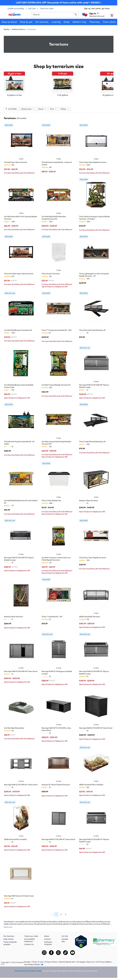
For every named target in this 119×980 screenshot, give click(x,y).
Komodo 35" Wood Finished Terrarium (56, 783)
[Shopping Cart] (114, 16)
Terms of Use (38, 958)
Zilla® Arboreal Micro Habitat (15, 838)
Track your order (47, 9)
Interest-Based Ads (67, 958)
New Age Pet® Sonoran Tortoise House (19, 895)
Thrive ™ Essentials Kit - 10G (52, 615)
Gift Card (32, 9)
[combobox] (55, 14)
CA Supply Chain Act (85, 958)
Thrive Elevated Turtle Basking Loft (92, 329)
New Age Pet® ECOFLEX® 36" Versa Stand (96, 727)
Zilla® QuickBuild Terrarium (90, 615)
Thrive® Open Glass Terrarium (16, 161)
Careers (48, 936)
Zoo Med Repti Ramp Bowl (14, 727)
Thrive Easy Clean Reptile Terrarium (93, 556)
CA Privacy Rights (103, 958)
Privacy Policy (51, 958)
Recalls (27, 958)
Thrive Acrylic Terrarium (51, 272)
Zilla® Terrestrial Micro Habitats (91, 783)
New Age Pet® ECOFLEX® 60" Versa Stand (21, 783)
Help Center (9, 936)
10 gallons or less (22, 95)
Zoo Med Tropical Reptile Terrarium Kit (56, 384)
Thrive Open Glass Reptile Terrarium (93, 161)
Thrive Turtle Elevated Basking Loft (92, 440)
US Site (65, 933)
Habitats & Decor (18, 29)
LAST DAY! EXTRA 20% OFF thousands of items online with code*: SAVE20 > (59, 3)
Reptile (6, 29)
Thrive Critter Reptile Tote (51, 499)
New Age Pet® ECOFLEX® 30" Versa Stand (58, 838)
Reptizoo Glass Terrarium (89, 499)
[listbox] (59, 84)
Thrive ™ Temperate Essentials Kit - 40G (57, 329)
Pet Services (9, 933)
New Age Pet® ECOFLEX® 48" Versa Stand (21, 670)
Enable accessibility (16, 9)
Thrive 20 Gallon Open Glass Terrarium (19, 272)
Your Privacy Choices (34, 961)
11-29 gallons (59, 95)
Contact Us (29, 941)
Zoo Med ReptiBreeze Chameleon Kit (18, 329)
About (47, 933)
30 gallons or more (95, 95)
